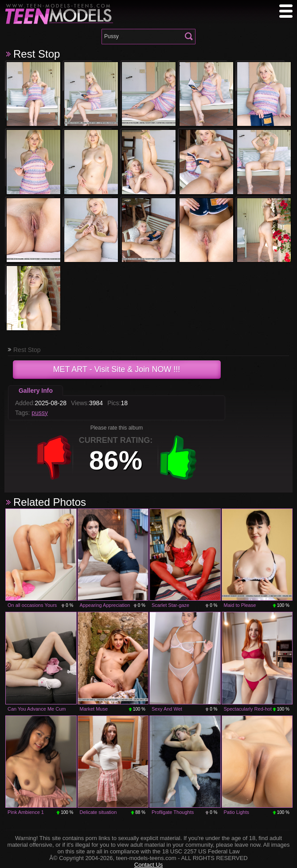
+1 (178, 457)
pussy (40, 413)
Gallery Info (36, 391)
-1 (54, 457)
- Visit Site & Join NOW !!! (117, 369)
